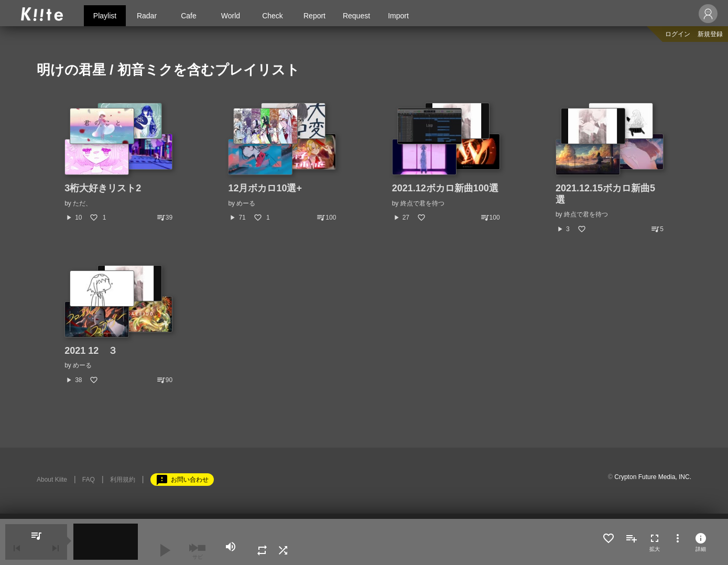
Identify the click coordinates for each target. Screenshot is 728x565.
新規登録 (710, 34)
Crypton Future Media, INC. (653, 477)
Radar (147, 16)
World (231, 16)
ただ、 (82, 203)
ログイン (678, 34)
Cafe (189, 16)
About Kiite (52, 480)
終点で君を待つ (422, 203)
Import (398, 16)
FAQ (89, 480)
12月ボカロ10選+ (265, 188)
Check (273, 16)
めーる (246, 203)
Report (314, 16)
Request (356, 16)
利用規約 (123, 480)
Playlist (105, 16)
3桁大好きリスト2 (103, 188)
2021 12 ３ (91, 351)
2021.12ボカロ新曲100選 (445, 188)
